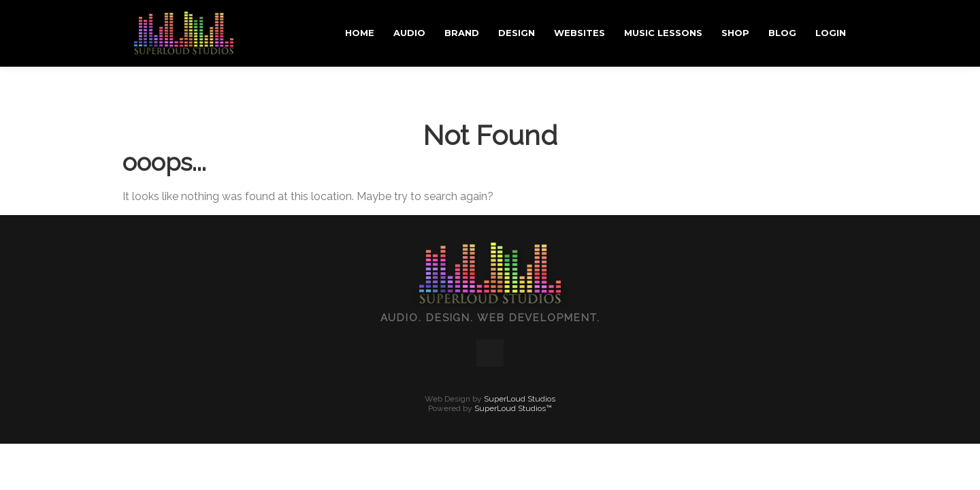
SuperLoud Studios (520, 332)
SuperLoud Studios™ (513, 342)
